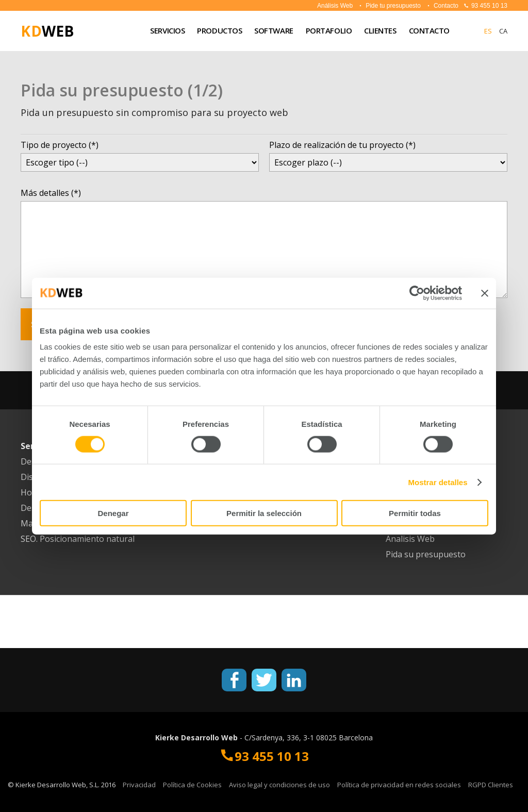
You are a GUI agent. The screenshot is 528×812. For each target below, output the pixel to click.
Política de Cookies (192, 785)
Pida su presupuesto (426, 554)
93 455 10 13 (485, 6)
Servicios (167, 30)
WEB (47, 31)
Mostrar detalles (438, 482)
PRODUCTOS (219, 30)
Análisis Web (335, 6)
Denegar (113, 513)
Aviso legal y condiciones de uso (279, 785)
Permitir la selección (264, 513)
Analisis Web (410, 539)
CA (503, 31)
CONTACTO (429, 30)
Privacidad (139, 785)
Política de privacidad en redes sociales (399, 785)
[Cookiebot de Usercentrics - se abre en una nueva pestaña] (417, 293)
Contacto (442, 6)
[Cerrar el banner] (485, 293)
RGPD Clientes (491, 785)
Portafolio (329, 30)
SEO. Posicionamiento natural (78, 539)
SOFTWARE (274, 30)
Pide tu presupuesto (389, 6)
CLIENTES (380, 30)
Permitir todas (415, 513)
